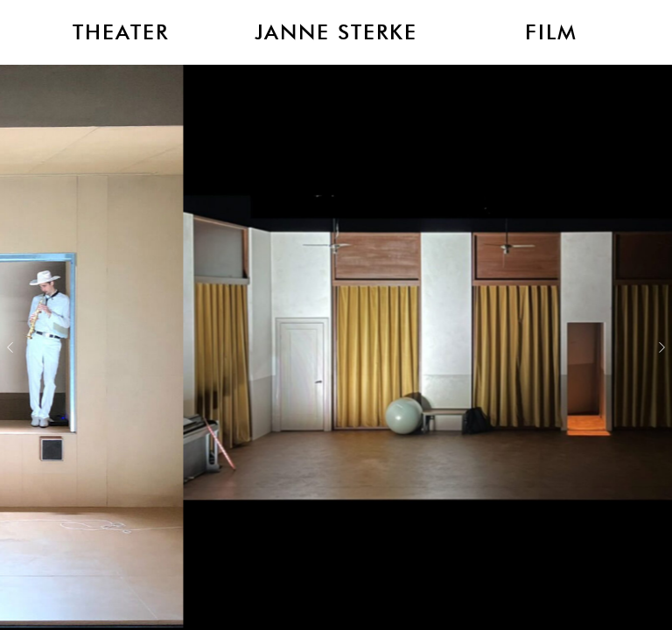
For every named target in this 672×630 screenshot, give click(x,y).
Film (551, 32)
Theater (121, 32)
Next (662, 347)
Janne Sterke (336, 32)
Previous (10, 347)
